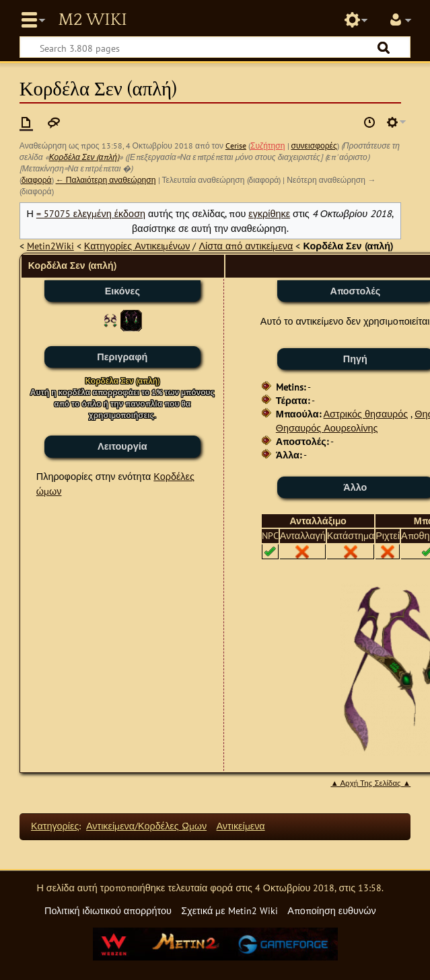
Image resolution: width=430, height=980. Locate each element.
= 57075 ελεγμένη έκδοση (91, 213)
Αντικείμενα (241, 826)
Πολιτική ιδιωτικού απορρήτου (108, 910)
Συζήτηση (268, 146)
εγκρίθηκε (269, 213)
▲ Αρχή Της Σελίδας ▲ (370, 783)
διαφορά (37, 180)
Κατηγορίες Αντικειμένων (137, 246)
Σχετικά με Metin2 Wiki (229, 910)
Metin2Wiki (50, 246)
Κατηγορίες (55, 826)
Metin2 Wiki (92, 20)
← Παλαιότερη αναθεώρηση (106, 180)
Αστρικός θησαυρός (366, 414)
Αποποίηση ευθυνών (331, 910)
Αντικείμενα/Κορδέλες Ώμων (146, 826)
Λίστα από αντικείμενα (246, 246)
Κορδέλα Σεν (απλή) (84, 157)
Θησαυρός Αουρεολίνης (327, 428)
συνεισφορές (314, 146)
